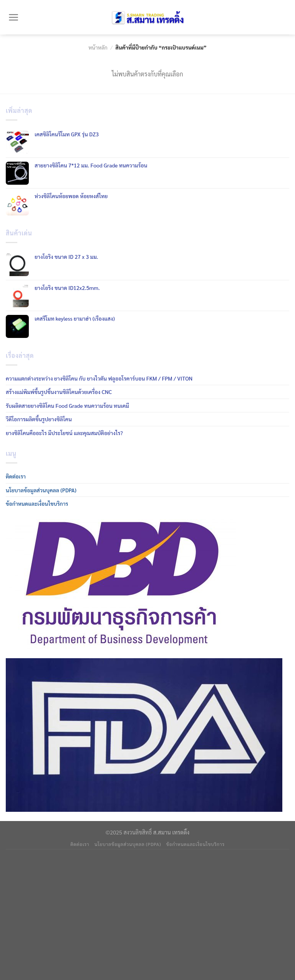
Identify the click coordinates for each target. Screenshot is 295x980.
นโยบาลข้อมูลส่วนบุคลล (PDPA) (41, 490)
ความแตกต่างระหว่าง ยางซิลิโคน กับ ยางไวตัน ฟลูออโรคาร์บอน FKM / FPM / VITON (99, 378)
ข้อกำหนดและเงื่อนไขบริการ (37, 503)
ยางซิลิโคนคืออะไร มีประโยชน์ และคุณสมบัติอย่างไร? (64, 433)
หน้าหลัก (98, 47)
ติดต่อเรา (16, 476)
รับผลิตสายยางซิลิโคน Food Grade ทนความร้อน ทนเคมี (67, 406)
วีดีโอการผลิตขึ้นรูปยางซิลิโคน (39, 419)
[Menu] (14, 17)
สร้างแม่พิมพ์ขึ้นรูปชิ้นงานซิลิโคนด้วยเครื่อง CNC (59, 392)
